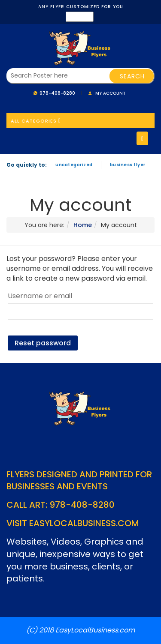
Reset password (43, 343)
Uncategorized (74, 165)
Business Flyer (128, 165)
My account (111, 93)
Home (83, 225)
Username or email (40, 296)
